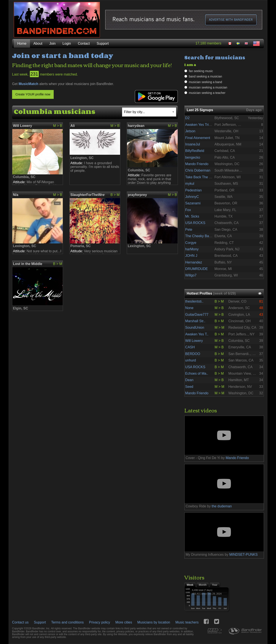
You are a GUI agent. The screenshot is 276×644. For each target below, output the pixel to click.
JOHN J (191, 256)
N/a (16, 195)
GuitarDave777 (197, 315)
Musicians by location (154, 622)
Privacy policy (100, 622)
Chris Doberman (198, 170)
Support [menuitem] (103, 43)
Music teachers (187, 622)
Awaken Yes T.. (197, 334)
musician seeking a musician (208, 87)
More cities (124, 622)
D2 (187, 118)
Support (40, 622)
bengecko (193, 157)
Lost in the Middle (28, 264)
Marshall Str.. (195, 321)
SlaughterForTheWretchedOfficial (88, 195)
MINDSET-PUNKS (243, 555)
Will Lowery (23, 126)
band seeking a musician (205, 76)
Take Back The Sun (200, 177)
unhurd (191, 360)
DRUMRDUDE (197, 269)
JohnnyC (192, 197)
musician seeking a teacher (207, 93)
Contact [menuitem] (84, 43)
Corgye (191, 243)
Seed (189, 387)
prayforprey (137, 195)
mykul (190, 184)
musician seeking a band (205, 82)
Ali (72, 126)
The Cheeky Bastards (202, 236)
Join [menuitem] (53, 43)
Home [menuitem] (22, 43)
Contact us (20, 622)
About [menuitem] (38, 43)
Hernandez (194, 262)
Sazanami (193, 203)
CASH (190, 347)
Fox (188, 210)
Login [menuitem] (67, 43)
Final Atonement (198, 138)
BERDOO (193, 354)
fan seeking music (201, 71)
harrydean (136, 126)
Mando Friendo (197, 164)
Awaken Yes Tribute (200, 125)
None (189, 308)
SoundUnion (195, 328)
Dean (189, 380)
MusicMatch (28, 84)
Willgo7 (191, 275)
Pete (189, 230)
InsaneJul (193, 144)
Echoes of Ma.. (197, 373)
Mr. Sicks (192, 216)
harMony (192, 249)
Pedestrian (194, 190)
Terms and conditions (67, 622)
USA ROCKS (195, 223)
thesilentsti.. (194, 301)
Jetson (190, 131)
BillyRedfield (195, 151)
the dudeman (222, 506)
